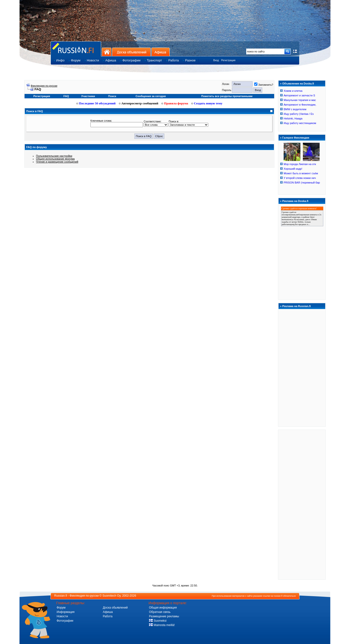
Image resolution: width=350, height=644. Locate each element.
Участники (88, 96)
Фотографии (65, 621)
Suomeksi (158, 621)
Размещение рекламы (164, 616)
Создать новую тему (207, 103)
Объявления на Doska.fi (298, 84)
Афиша (161, 52)
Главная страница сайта (76, 49)
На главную (107, 52)
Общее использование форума (55, 159)
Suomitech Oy (112, 596)
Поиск (112, 96)
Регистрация (228, 60)
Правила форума (175, 103)
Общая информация (163, 608)
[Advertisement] (302, 504)
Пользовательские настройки (54, 156)
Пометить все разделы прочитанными (227, 96)
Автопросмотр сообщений (139, 103)
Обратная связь (160, 612)
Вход (216, 60)
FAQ (66, 96)
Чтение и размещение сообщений (57, 162)
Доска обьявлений (115, 608)
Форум (61, 608)
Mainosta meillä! (162, 625)
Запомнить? (264, 85)
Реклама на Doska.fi (295, 201)
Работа (108, 616)
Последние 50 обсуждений (96, 103)
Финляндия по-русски (44, 86)
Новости (62, 616)
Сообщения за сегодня (151, 96)
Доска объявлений (131, 52)
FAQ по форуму (37, 147)
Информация (66, 612)
